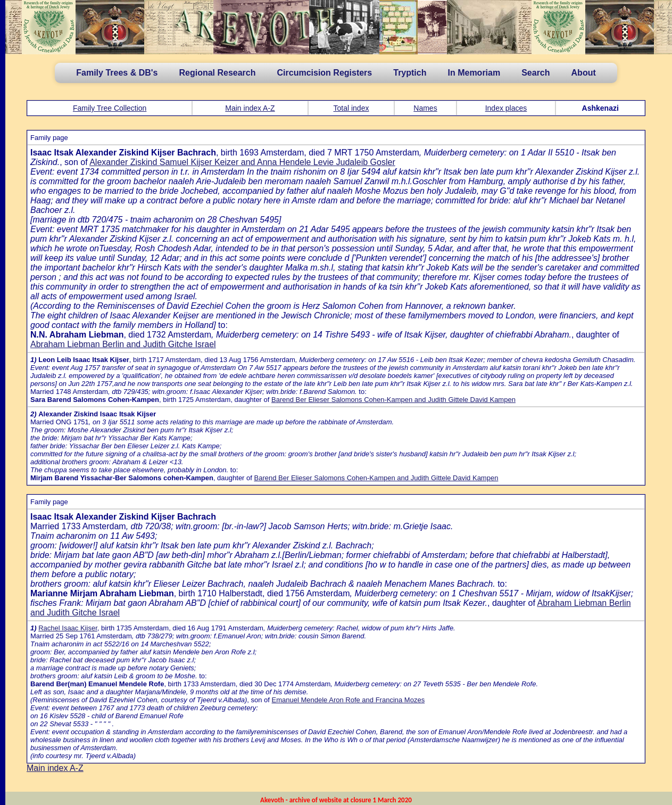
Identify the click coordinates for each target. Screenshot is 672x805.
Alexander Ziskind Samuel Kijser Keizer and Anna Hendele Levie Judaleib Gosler (242, 162)
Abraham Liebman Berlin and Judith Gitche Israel (123, 344)
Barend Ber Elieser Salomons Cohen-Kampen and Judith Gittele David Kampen (393, 400)
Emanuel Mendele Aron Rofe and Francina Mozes (349, 700)
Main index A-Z (250, 108)
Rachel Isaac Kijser (68, 628)
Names (425, 108)
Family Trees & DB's (117, 73)
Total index (351, 108)
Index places (506, 108)
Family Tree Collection (110, 108)
